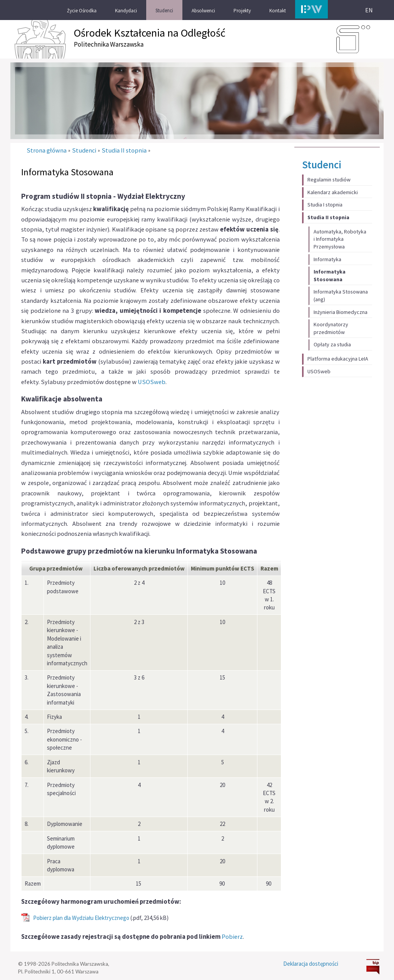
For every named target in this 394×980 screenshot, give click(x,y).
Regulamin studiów (329, 180)
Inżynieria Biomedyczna (341, 312)
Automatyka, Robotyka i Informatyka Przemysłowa (340, 239)
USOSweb (319, 371)
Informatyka (327, 259)
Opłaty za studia (332, 344)
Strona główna (47, 150)
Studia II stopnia (328, 217)
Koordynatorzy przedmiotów (331, 328)
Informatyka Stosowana (330, 275)
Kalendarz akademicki (333, 192)
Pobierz (232, 937)
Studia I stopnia (325, 205)
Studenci (322, 164)
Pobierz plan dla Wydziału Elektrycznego (81, 918)
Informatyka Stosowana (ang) (341, 295)
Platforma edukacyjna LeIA (338, 359)
